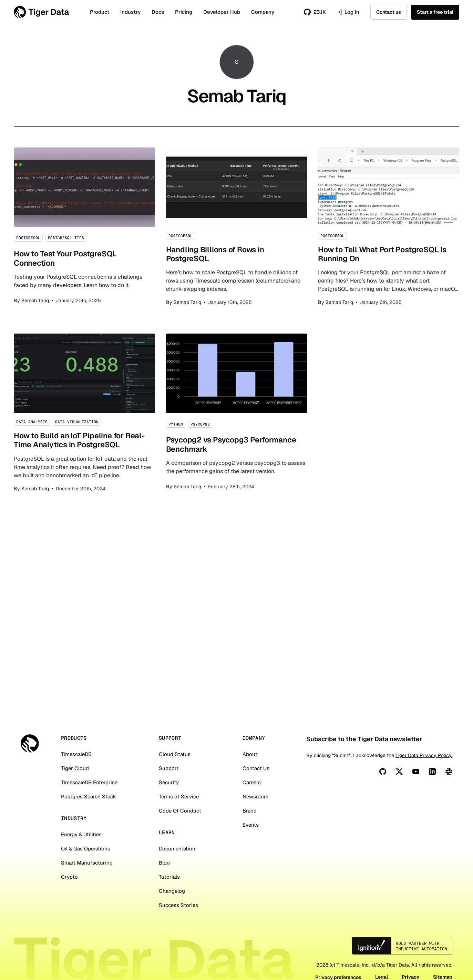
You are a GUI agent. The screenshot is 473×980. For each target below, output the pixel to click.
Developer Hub (222, 12)
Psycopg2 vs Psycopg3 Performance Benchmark (237, 413)
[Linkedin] (432, 804)
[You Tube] (416, 804)
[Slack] (449, 804)
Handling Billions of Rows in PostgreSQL (237, 227)
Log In (348, 12)
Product (100, 12)
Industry (130, 12)
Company (263, 12)
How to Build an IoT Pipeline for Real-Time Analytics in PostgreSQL (84, 413)
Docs (158, 12)
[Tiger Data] (30, 776)
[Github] (383, 804)
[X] (399, 804)
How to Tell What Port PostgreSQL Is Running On (389, 227)
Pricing (184, 12)
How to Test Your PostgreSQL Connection (84, 227)
